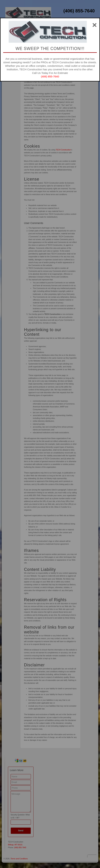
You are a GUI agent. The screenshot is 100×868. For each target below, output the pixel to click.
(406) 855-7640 (50, 76)
